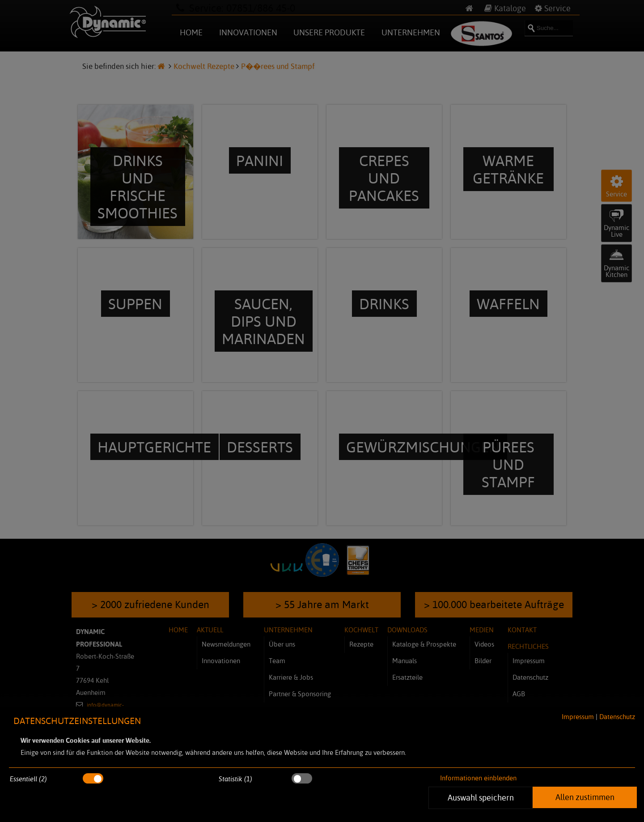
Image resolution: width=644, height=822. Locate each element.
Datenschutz (617, 717)
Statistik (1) (235, 779)
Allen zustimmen (585, 797)
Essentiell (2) (28, 779)
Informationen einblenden (478, 778)
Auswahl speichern (481, 797)
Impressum (578, 717)
